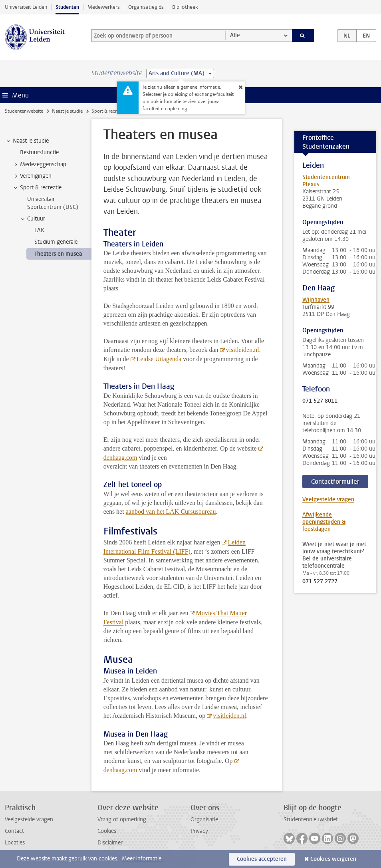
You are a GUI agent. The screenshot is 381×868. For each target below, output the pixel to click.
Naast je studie (67, 111)
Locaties (15, 843)
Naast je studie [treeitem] (27, 141)
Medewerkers (104, 7)
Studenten (67, 7)
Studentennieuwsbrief (311, 819)
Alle (235, 35)
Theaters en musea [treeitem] (58, 254)
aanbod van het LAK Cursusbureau (171, 511)
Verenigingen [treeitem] (32, 176)
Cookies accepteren (262, 859)
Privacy (199, 831)
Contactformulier (335, 482)
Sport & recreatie (109, 111)
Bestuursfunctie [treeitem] (39, 152)
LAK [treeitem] (39, 230)
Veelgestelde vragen (328, 500)
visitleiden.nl (243, 350)
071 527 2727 (320, 582)
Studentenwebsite (24, 111)
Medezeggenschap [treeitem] (39, 165)
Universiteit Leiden (26, 7)
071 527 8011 (320, 401)
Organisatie (204, 819)
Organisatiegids (146, 7)
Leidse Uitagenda (159, 359)
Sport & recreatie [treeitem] (37, 188)
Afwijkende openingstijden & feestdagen (324, 522)
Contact (14, 831)
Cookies (107, 831)
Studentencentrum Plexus (326, 181)
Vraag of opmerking (122, 819)
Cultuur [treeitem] (32, 219)
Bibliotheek (185, 7)
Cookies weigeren (333, 859)
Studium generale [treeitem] (56, 242)
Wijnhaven (316, 300)
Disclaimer (110, 843)
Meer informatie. (142, 859)
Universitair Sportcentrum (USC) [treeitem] (53, 203)
